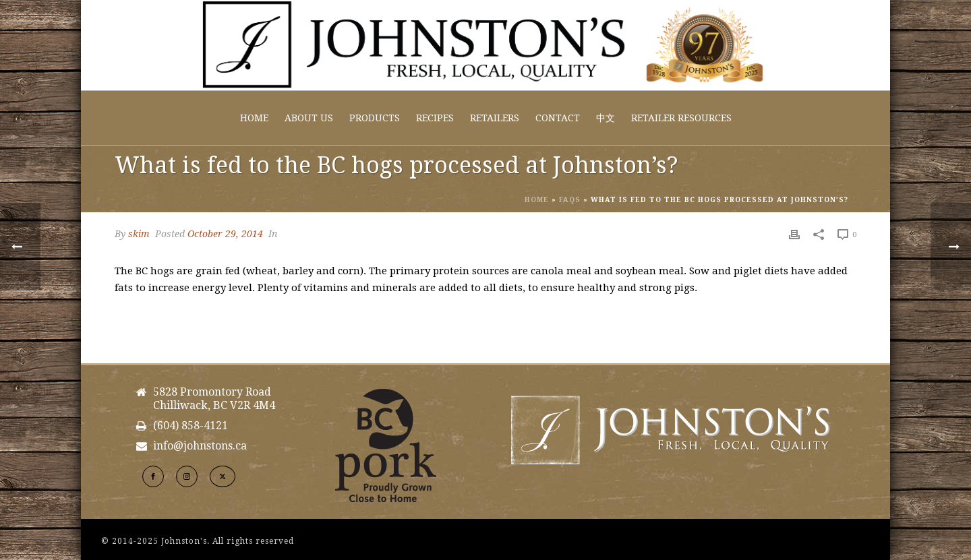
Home (254, 118)
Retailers (495, 118)
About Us (309, 118)
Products (375, 118)
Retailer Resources (681, 118)
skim (139, 234)
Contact (558, 118)
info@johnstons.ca (200, 446)
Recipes (435, 118)
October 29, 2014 (225, 234)
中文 (606, 118)
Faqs (570, 200)
